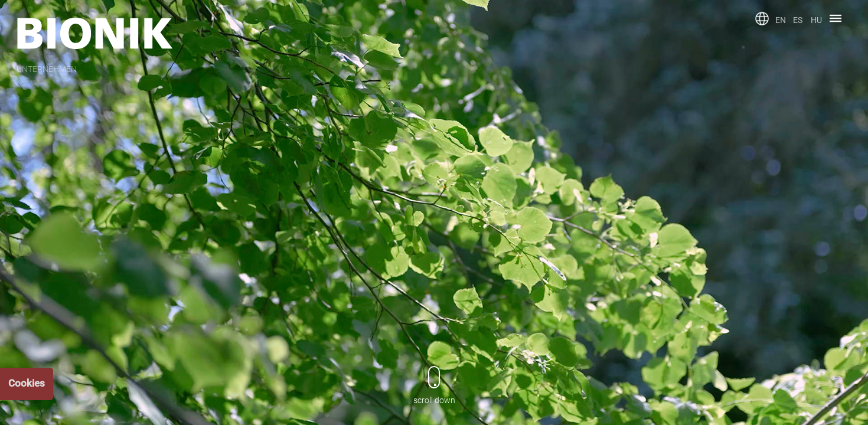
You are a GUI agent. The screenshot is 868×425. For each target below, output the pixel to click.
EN (781, 20)
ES (798, 20)
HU (816, 20)
